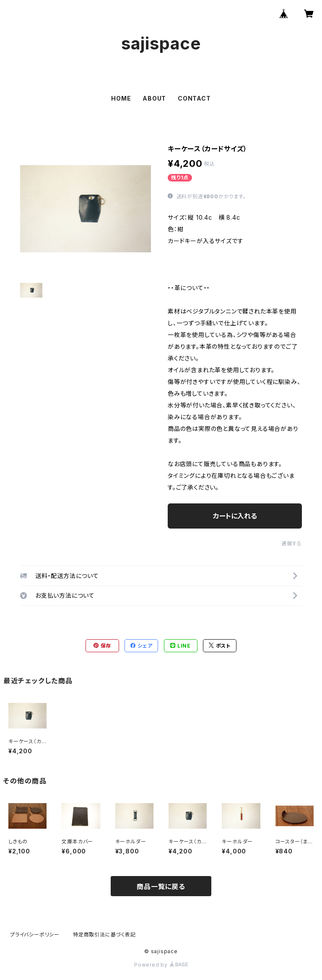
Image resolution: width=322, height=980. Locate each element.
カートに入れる (235, 516)
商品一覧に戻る (161, 887)
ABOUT (154, 98)
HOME (121, 98)
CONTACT (194, 98)
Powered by (161, 965)
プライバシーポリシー (35, 935)
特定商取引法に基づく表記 (104, 935)
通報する (292, 543)
